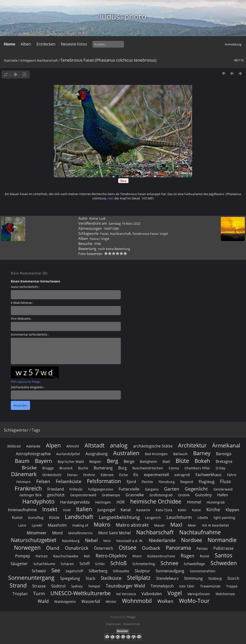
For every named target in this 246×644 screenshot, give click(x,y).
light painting (224, 587)
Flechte (147, 551)
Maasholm (57, 594)
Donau (72, 544)
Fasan (104, 303)
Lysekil (37, 595)
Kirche (213, 579)
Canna (174, 537)
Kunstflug (36, 587)
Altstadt (95, 515)
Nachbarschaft (47, 60)
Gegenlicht (196, 558)
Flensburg (167, 551)
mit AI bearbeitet (215, 595)
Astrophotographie (33, 523)
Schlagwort (28, 60)
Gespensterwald (83, 564)
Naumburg (71, 610)
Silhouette (121, 640)
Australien (126, 522)
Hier (111, 268)
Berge (129, 531)
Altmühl (73, 515)
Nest (107, 610)
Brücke (29, 537)
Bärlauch (180, 523)
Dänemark (24, 543)
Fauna (94, 308)
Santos (224, 625)
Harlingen (103, 571)
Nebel (91, 609)
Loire (22, 595)
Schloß (119, 632)
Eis (136, 544)
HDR (121, 571)
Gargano (152, 558)
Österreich (104, 618)
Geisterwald (223, 558)
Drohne (89, 544)
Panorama (178, 617)
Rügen (188, 625)
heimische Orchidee (156, 571)
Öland (53, 617)
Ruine (205, 625)
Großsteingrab (161, 564)
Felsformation (104, 550)
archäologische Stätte (153, 515)
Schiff (85, 633)
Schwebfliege (194, 633)
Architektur (192, 515)
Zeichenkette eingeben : (28, 456)
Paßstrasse (223, 618)
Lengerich (153, 587)
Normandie (222, 609)
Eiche (123, 544)
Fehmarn (24, 551)
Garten (172, 558)
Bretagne (224, 531)
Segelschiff (74, 640)
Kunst (17, 587)
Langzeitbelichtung (119, 586)
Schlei (100, 633)
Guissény (203, 564)
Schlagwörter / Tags (22, 499)
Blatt (166, 531)
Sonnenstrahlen (203, 640)
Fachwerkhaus (209, 544)
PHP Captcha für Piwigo (26, 451)
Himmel (194, 571)
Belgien (95, 531)
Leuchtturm (179, 586)
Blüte (182, 530)
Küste (54, 587)
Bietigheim (148, 531)
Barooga (224, 523)
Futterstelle (129, 558)
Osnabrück (77, 617)
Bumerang (103, 537)
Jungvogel (106, 579)
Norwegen (27, 617)
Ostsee (128, 617)
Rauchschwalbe (66, 625)
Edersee (107, 544)
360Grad (14, 515)
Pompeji (23, 625)
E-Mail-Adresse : (22, 372)
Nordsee (192, 609)
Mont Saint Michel (114, 602)
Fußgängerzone (101, 558)
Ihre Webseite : (21, 388)
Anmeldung (233, 44)
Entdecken (46, 44)
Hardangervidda (75, 571)
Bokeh (202, 530)
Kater (182, 579)
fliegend (187, 551)
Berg (113, 530)
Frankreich (28, 558)
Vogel (164, 303)
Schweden (224, 632)
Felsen (43, 551)
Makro (102, 594)
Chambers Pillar (197, 537)
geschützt (56, 564)
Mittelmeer (37, 602)
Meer (192, 595)
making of (80, 595)
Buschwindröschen (148, 537)
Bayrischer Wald (71, 531)
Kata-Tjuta (164, 579)
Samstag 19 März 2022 (124, 293)
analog (119, 515)
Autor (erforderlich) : (25, 356)
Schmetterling (144, 633)
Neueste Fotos (74, 44)
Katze (196, 579)
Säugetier (19, 633)
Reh (87, 625)
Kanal (126, 579)
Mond (57, 602)
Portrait (42, 625)
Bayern (43, 530)
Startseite (11, 60)
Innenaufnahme (22, 579)
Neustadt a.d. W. (130, 610)
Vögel (105, 308)
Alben (26, 44)
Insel (67, 579)
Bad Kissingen (156, 523)
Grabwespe (111, 564)
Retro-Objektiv (111, 625)
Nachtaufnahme (200, 601)
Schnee (169, 632)
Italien (84, 578)
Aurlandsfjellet (68, 523)
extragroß (182, 544)
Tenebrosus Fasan (145, 303)
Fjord (131, 551)
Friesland (56, 558)
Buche (83, 537)
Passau (202, 618)
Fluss (225, 551)
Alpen (53, 515)
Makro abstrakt (132, 594)
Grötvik (184, 564)
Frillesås (76, 558)
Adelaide (33, 515)
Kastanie (143, 579)
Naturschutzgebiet (34, 609)
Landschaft (79, 586)
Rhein (137, 625)
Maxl (176, 594)
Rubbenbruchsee (161, 625)
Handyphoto (38, 571)
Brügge (48, 537)
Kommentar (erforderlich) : (30, 404)
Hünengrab (216, 571)
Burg (123, 537)
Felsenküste (69, 551)
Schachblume (44, 633)
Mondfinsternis (80, 602)
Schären (67, 633)
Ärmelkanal (226, 515)
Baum (22, 530)
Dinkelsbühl (52, 544)
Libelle (203, 587)
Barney (202, 522)
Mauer (160, 595)
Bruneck (66, 537)
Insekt (50, 578)
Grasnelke (135, 564)
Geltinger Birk (31, 564)
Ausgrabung (97, 523)
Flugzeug (207, 551)
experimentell (156, 544)
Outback (151, 617)
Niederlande (162, 609)
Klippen (232, 579)
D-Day (221, 537)
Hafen (223, 564)
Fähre (232, 544)
